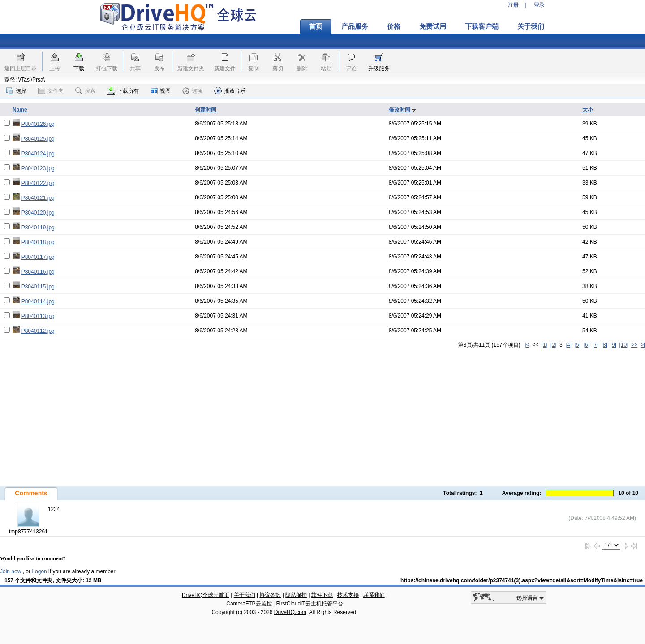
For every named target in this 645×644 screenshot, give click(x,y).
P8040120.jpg (38, 213)
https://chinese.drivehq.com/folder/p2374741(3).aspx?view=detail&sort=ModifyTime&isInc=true (522, 580)
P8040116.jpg (38, 272)
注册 (513, 5)
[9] (613, 345)
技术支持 (348, 595)
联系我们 (374, 595)
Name (20, 110)
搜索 (85, 91)
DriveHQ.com (290, 612)
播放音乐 (230, 91)
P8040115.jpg (38, 287)
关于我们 (531, 26)
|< (527, 345)
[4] (568, 345)
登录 (539, 5)
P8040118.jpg (38, 242)
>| (643, 345)
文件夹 (51, 91)
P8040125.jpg (38, 139)
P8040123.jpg (38, 168)
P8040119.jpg (38, 228)
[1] (544, 345)
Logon (39, 571)
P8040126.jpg (38, 124)
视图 (161, 91)
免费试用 (433, 26)
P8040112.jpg (38, 331)
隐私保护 (296, 595)
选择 (16, 91)
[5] (577, 345)
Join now (11, 571)
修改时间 (402, 110)
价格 (394, 26)
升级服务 (379, 69)
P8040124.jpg (38, 154)
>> (634, 345)
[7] (595, 345)
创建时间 (206, 110)
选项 (192, 91)
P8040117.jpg (38, 257)
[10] (624, 345)
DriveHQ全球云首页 (206, 595)
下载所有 (123, 91)
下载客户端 (482, 26)
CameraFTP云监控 (249, 604)
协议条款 (270, 595)
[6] (586, 345)
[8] (604, 345)
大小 (588, 110)
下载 (79, 69)
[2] (553, 345)
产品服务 (355, 26)
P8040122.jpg (38, 183)
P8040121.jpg (38, 198)
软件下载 (322, 595)
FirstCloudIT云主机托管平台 (309, 604)
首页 (316, 26)
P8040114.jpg (38, 301)
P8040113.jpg (38, 316)
